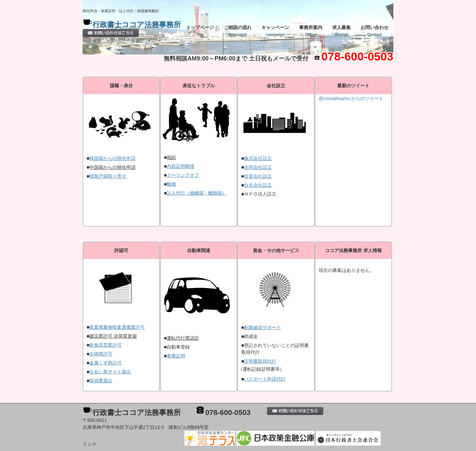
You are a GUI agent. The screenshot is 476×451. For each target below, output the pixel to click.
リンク (90, 444)
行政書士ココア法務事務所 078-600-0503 (175, 413)
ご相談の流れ (238, 31)
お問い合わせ (375, 31)
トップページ (200, 31)
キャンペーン (275, 31)
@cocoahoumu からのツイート (351, 98)
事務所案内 (311, 31)
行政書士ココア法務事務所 (137, 25)
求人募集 (341, 31)
